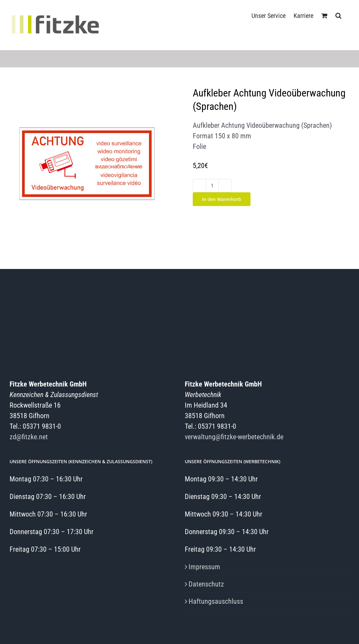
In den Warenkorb (222, 199)
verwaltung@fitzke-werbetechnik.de (234, 437)
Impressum (204, 567)
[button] (338, 15)
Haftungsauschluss (216, 601)
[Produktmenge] (212, 186)
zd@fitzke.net (29, 437)
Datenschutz (206, 584)
